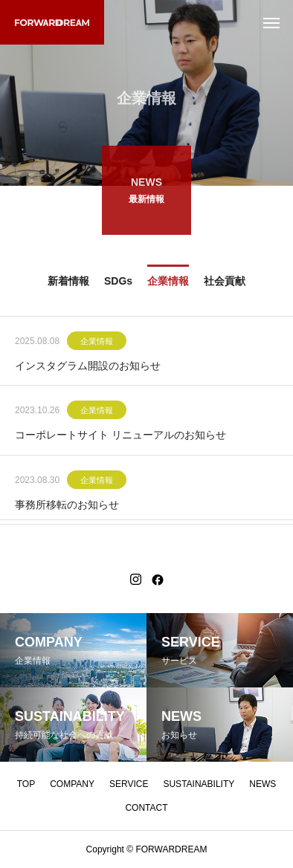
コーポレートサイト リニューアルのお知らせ (120, 436)
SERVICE (129, 784)
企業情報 (97, 342)
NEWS (263, 784)
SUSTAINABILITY (199, 784)
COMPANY (72, 784)
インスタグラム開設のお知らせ (88, 366)
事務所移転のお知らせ (67, 505)
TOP (26, 784)
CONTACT (146, 808)
